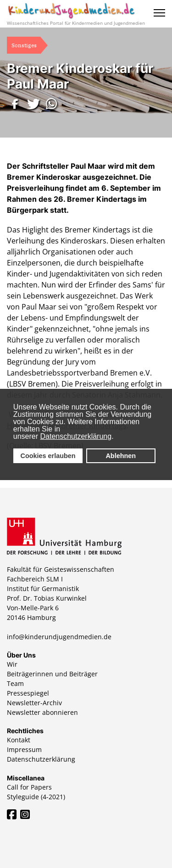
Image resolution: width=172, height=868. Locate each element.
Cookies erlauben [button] (48, 456)
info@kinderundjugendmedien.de (59, 637)
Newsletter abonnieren (42, 712)
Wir (12, 664)
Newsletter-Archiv (34, 703)
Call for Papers (29, 787)
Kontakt (19, 740)
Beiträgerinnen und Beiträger (52, 674)
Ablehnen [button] (121, 456)
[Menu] (159, 13)
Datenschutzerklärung (76, 436)
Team (15, 683)
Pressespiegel (28, 693)
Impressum (24, 749)
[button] (16, 104)
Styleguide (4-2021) (36, 797)
